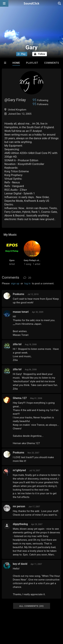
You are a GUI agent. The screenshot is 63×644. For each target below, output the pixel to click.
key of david (20, 564)
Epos (12, 260)
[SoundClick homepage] (32, 3)
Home (16, 63)
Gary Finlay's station (34, 260)
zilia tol (17, 344)
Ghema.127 (20, 398)
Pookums (18, 294)
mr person (19, 506)
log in (27, 283)
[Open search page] (60, 3)
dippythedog (20, 524)
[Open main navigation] (4, 3)
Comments (52, 63)
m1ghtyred (19, 470)
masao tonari (21, 312)
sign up (15, 283)
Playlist (32, 63)
